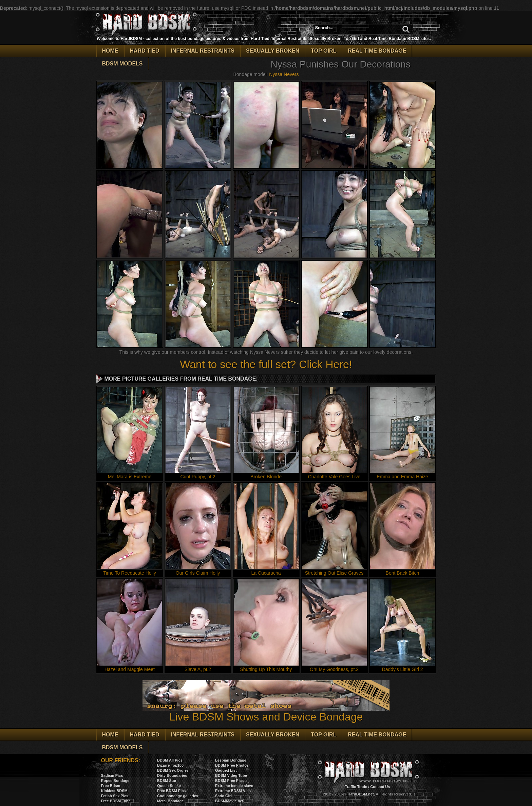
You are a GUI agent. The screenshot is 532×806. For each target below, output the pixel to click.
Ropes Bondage (115, 781)
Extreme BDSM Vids (233, 791)
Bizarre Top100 (170, 765)
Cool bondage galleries (178, 796)
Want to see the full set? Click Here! (266, 364)
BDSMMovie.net (229, 801)
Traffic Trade (356, 787)
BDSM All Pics (170, 760)
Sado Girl (223, 796)
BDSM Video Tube (231, 775)
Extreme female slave (234, 786)
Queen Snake (169, 786)
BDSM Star (167, 781)
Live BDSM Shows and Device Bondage (266, 712)
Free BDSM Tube (116, 801)
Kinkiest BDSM (114, 791)
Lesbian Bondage (231, 760)
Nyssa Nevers (284, 74)
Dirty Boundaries (172, 775)
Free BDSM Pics (171, 791)
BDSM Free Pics (229, 781)
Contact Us (380, 787)
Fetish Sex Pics (115, 796)
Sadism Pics (112, 775)
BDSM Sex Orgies (173, 770)
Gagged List (226, 770)
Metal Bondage (170, 801)
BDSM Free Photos (232, 765)
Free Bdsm (111, 786)
